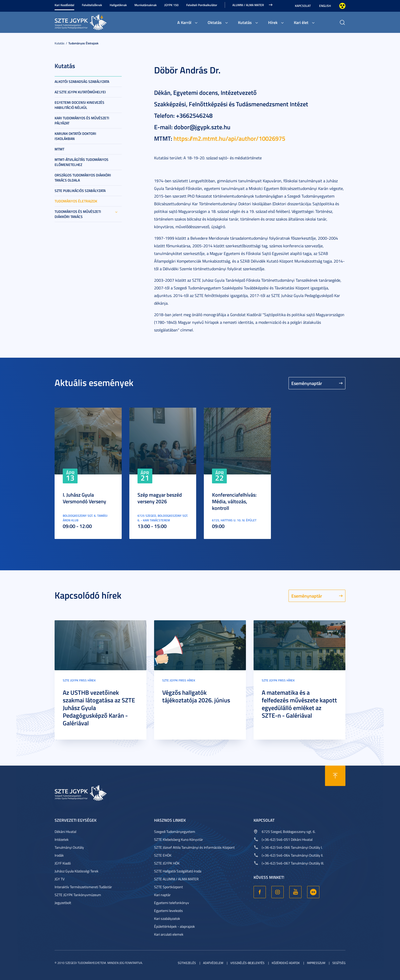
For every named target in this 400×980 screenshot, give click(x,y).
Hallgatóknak (118, 5)
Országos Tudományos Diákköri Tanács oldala (83, 178)
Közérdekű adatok (286, 963)
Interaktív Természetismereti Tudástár (83, 887)
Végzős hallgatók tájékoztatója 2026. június (196, 696)
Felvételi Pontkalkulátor (202, 5)
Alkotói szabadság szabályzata (82, 81)
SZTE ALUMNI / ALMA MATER (176, 879)
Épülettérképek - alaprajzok (174, 926)
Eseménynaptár (307, 383)
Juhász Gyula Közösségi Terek (77, 871)
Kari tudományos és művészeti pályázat (82, 120)
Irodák (59, 855)
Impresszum (316, 963)
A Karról (184, 22)
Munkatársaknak (146, 5)
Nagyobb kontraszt (342, 6)
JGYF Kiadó (63, 863)
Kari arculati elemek (169, 934)
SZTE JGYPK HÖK (167, 863)
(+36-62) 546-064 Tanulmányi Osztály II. (292, 855)
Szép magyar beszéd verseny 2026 (160, 498)
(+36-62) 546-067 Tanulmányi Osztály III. (293, 863)
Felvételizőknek (92, 5)
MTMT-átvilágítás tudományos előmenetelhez (82, 162)
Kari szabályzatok (167, 918)
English (325, 6)
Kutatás (245, 22)
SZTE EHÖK (163, 855)
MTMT (59, 149)
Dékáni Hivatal (65, 831)
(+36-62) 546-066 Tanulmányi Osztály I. (292, 847)
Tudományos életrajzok (83, 43)
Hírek (273, 22)
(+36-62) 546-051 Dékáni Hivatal (287, 839)
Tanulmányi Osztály (69, 847)
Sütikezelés (187, 963)
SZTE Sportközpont (168, 887)
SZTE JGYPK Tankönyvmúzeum (78, 895)
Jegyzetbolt (63, 903)
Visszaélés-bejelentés (247, 963)
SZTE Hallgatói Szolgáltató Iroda (178, 871)
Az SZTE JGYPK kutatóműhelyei (80, 92)
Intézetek (62, 839)
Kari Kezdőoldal (64, 5)
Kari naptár (162, 895)
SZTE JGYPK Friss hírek (79, 680)
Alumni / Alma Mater (248, 5)
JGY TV (60, 879)
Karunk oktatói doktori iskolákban (75, 136)
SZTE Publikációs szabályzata (80, 191)
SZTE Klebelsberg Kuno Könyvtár (179, 839)
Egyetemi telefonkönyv (172, 903)
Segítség (339, 963)
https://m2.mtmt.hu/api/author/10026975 (229, 138)
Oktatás (215, 22)
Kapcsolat (303, 6)
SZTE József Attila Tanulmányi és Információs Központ (194, 847)
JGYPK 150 (171, 5)
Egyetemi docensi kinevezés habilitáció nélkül (79, 105)
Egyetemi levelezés (168, 911)
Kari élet (301, 22)
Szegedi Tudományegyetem (175, 831)
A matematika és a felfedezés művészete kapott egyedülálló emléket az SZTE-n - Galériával (299, 704)
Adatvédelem (213, 963)
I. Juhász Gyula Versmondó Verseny (84, 498)
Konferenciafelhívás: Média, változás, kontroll (234, 501)
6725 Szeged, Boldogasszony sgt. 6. (289, 831)
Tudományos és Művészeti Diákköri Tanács (78, 214)
